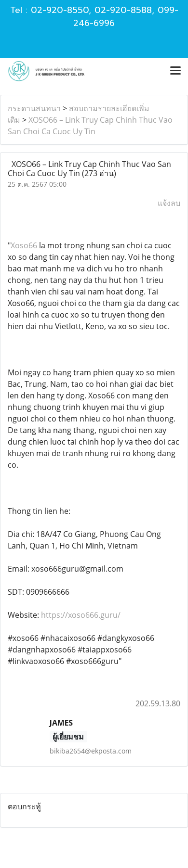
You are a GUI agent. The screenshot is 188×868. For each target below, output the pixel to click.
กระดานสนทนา (34, 108)
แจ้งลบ (169, 203)
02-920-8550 (60, 10)
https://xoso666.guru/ (81, 615)
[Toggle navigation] (175, 71)
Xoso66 (24, 245)
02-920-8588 (123, 10)
